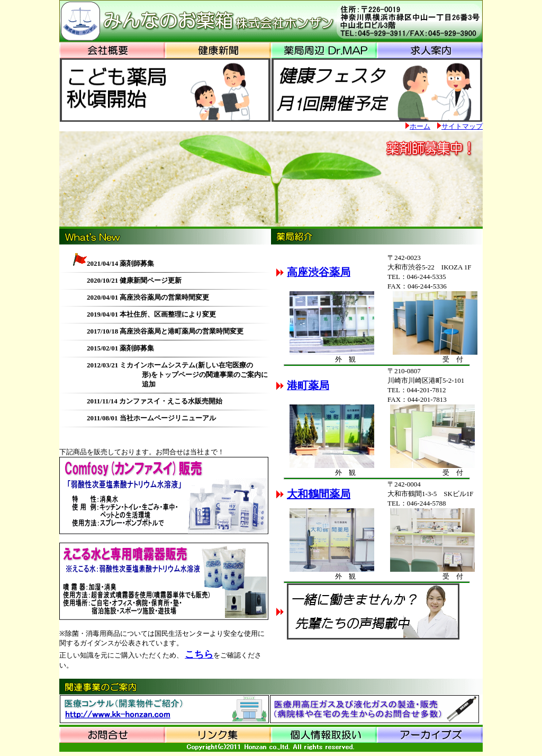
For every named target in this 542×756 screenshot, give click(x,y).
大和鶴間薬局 (319, 494)
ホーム (420, 126)
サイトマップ (462, 126)
